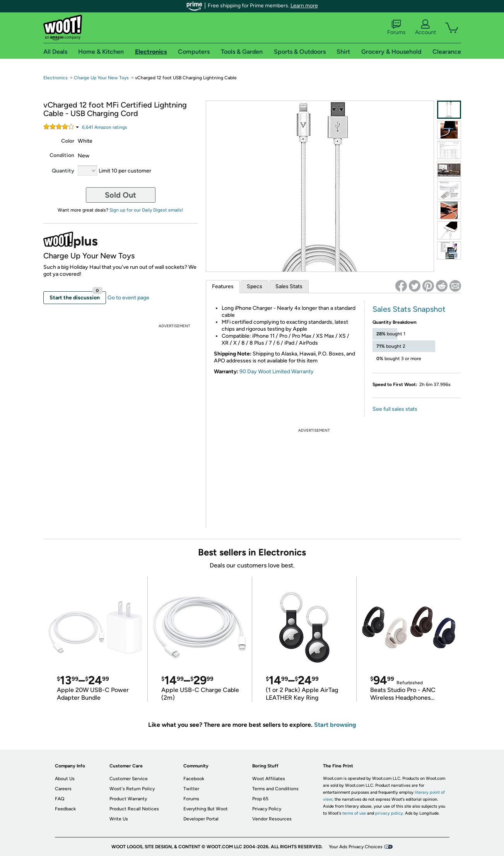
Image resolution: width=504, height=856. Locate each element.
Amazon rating (105, 127)
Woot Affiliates (269, 779)
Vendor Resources (272, 819)
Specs (255, 286)
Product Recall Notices (134, 809)
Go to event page (128, 298)
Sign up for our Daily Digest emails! (146, 210)
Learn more (304, 6)
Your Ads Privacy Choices (356, 847)
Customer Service (129, 779)
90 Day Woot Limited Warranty (277, 372)
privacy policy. (390, 813)
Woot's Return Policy (132, 789)
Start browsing (335, 725)
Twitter (191, 789)
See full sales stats (395, 409)
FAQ (60, 799)
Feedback (65, 809)
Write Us (119, 819)
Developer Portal (201, 819)
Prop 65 (260, 799)
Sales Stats (289, 286)
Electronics (56, 78)
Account (425, 27)
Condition (62, 155)
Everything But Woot (206, 809)
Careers (63, 789)
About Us (65, 779)
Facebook (194, 779)
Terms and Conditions (275, 789)
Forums (396, 27)
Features (223, 286)
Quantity (63, 171)
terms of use (354, 813)
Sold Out (120, 195)
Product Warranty (128, 799)
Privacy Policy (267, 809)
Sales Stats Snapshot (409, 309)
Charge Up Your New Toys (101, 78)
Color (68, 141)
